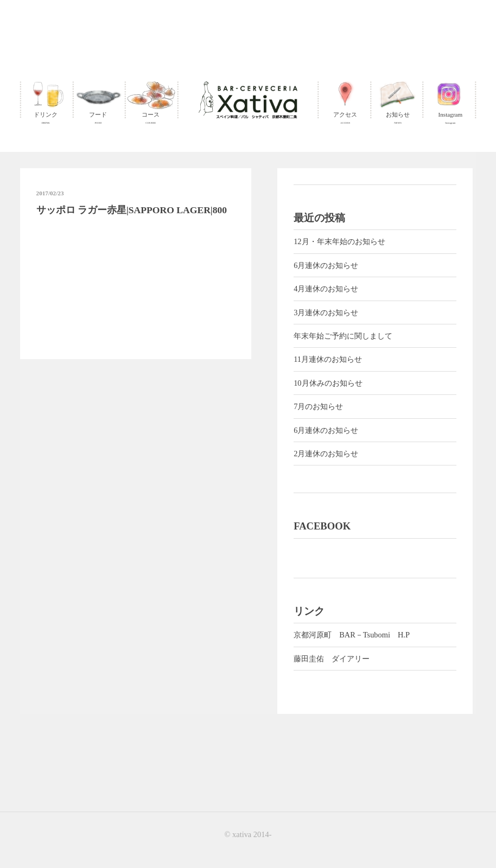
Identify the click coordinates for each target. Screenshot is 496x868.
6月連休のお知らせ (326, 265)
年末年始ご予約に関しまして (343, 336)
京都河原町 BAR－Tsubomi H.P (352, 635)
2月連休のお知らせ (326, 454)
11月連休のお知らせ (328, 359)
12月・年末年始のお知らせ (339, 241)
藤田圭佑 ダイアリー (332, 659)
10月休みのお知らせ (328, 383)
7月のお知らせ (318, 406)
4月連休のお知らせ (326, 289)
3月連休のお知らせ (326, 312)
